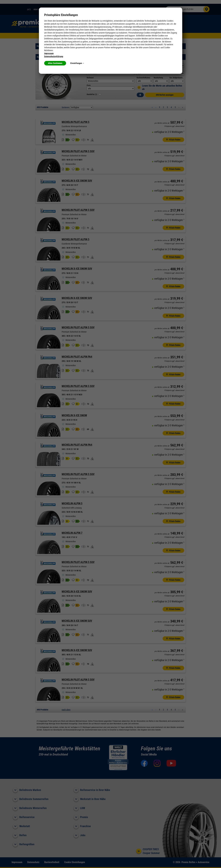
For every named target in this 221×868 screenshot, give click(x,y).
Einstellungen (77, 63)
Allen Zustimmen (55, 63)
